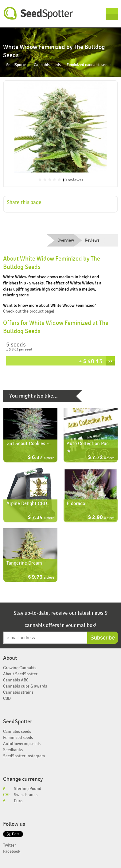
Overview (66, 240)
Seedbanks (13, 750)
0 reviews (73, 180)
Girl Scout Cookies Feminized (37, 443)
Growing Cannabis (20, 668)
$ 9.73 (41, 578)
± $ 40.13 (91, 361)
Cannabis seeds (47, 65)
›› (110, 361)
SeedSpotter (38, 13)
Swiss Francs (26, 795)
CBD (7, 698)
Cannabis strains (18, 692)
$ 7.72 (101, 458)
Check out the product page (28, 311)
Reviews (92, 240)
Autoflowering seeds (22, 744)
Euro (18, 801)
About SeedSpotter (20, 674)
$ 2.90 (101, 518)
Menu (112, 14)
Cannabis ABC (16, 680)
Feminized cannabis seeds (89, 65)
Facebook (12, 851)
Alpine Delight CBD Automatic (38, 503)
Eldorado (76, 503)
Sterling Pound (27, 789)
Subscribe (103, 638)
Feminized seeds (18, 738)
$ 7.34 (41, 518)
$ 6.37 (41, 458)
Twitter (10, 845)
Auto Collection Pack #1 (92, 443)
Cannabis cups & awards (25, 686)
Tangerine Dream (24, 563)
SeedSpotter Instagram (24, 756)
